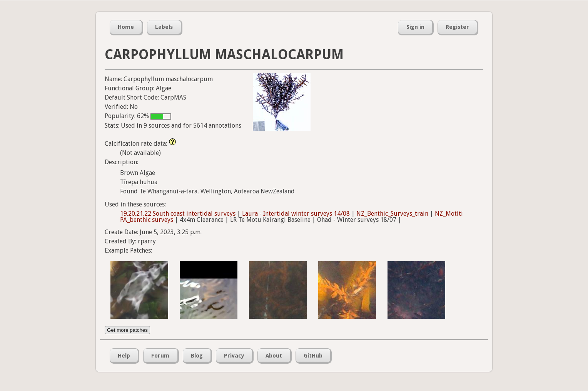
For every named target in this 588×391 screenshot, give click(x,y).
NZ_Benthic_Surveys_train (392, 214)
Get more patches (127, 330)
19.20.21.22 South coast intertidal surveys (178, 214)
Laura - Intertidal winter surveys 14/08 (296, 214)
